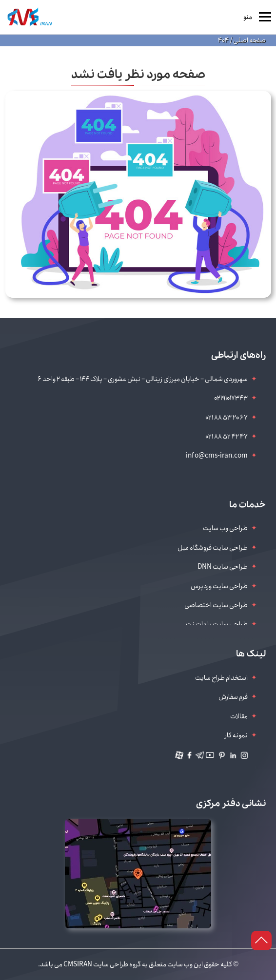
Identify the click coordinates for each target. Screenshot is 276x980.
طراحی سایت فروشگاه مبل (213, 548)
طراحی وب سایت (225, 528)
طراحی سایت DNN (223, 567)
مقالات (239, 716)
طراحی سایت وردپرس (219, 586)
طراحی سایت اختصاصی (216, 605)
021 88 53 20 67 (227, 418)
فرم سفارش (233, 697)
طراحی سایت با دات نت (217, 624)
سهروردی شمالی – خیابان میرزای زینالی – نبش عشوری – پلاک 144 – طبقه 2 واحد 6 (143, 379)
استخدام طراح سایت (221, 678)
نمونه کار (236, 735)
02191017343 (231, 398)
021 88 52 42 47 (227, 437)
